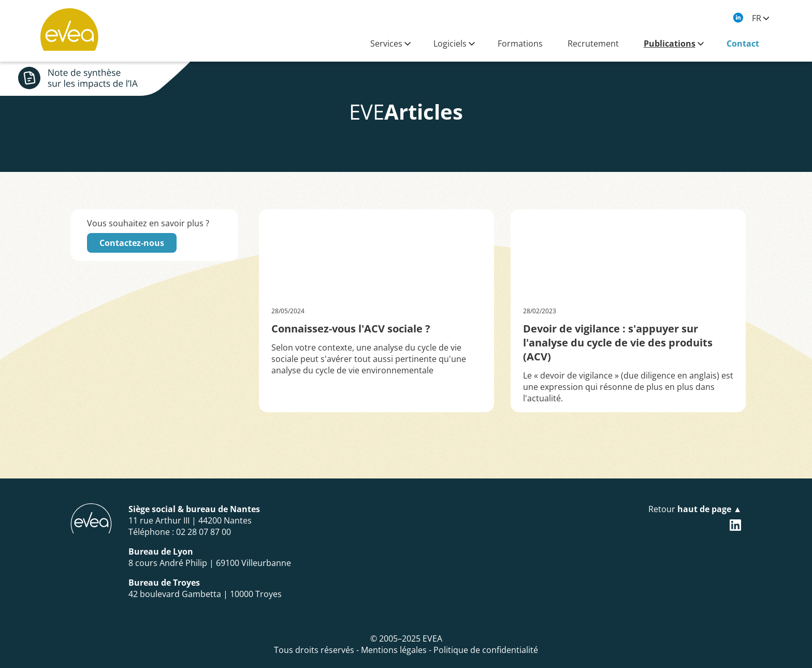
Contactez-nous (132, 243)
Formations (520, 43)
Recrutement (593, 43)
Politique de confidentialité (486, 650)
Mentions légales (394, 650)
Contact (743, 43)
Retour (695, 509)
